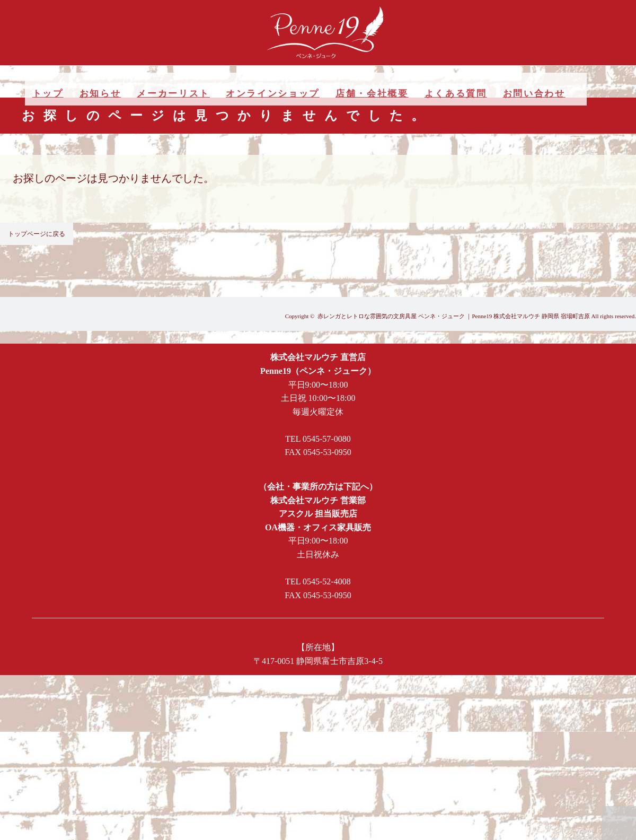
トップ (48, 94)
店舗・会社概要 (372, 94)
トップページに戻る (37, 234)
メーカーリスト (173, 94)
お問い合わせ (534, 94)
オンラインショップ (273, 94)
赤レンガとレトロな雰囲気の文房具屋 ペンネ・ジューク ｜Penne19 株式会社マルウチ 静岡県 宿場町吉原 (454, 316)
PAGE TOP (619, 823)
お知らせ (100, 94)
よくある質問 (456, 94)
